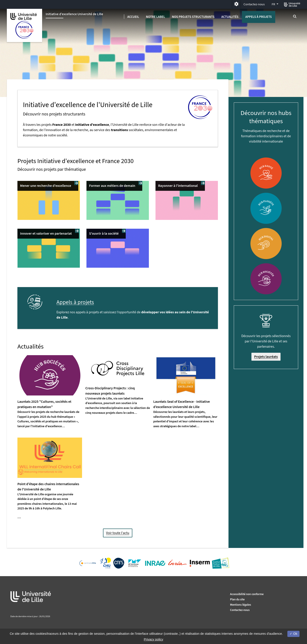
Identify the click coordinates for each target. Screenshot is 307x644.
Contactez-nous (254, 4)
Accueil (133, 17)
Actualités (230, 17)
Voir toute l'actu (118, 533)
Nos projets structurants (193, 17)
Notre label (156, 17)
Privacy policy (153, 639)
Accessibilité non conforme (247, 594)
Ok (293, 634)
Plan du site (237, 599)
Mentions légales (241, 605)
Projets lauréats (266, 357)
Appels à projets (258, 17)
